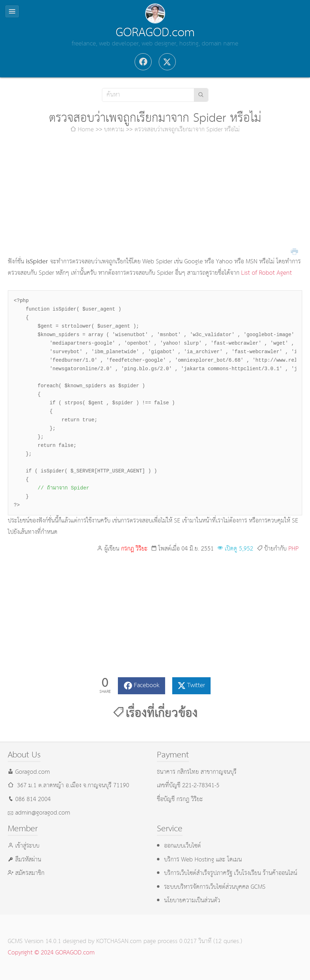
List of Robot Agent (267, 273)
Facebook (147, 686)
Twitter (196, 686)
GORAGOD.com (155, 33)
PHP (293, 549)
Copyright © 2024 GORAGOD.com (51, 953)
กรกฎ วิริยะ (134, 549)
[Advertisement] (155, 196)
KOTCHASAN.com (119, 941)
